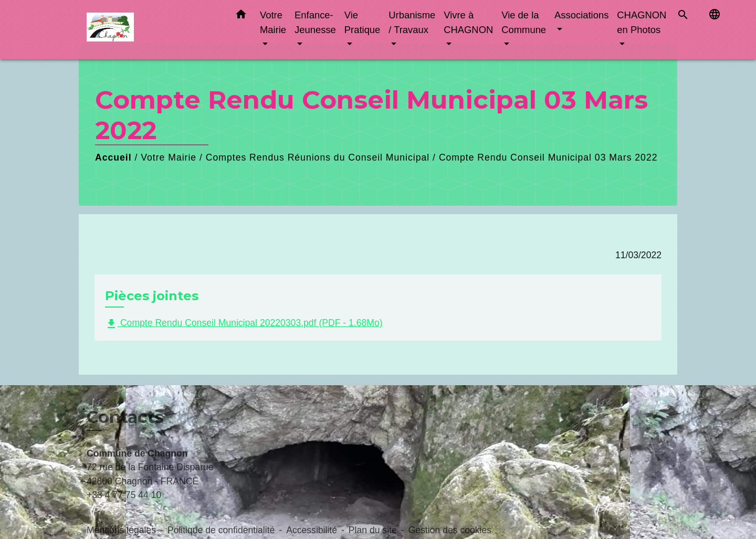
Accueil (113, 157)
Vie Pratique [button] (363, 22)
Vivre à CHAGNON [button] (468, 22)
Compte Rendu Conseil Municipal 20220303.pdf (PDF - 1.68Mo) (244, 324)
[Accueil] (152, 30)
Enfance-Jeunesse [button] (315, 22)
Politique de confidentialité (221, 530)
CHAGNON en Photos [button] (642, 22)
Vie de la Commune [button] (524, 22)
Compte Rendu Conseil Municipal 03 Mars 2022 (548, 157)
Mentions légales (121, 530)
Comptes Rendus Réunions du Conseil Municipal (318, 157)
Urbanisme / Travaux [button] (412, 22)
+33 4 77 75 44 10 (124, 495)
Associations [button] (581, 15)
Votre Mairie (169, 157)
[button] (241, 16)
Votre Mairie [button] (273, 22)
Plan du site (373, 530)
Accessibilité (312, 530)
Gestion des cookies (450, 530)
